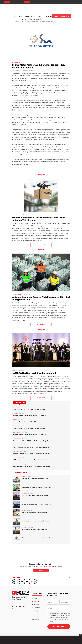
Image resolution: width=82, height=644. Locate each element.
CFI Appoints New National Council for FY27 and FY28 (29, 409)
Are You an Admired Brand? (62, 16)
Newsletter (37, 614)
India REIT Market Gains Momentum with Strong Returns (30, 415)
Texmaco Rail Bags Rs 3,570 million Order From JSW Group (31, 454)
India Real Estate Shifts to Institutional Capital (36, 504)
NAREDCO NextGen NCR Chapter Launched (35, 496)
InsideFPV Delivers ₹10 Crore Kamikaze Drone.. (36, 479)
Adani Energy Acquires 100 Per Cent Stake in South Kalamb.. (31, 447)
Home (15, 16)
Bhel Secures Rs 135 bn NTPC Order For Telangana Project (30, 441)
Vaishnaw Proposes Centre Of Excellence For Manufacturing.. (32, 460)
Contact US (48, 16)
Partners (36, 604)
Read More (41, 245)
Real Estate (15, 371)
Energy (15, 445)
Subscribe (27, 2)
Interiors (15, 420)
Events (33, 16)
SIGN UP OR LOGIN (49, 2)
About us (36, 601)
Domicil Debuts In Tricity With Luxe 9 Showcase (27, 422)
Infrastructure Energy (17, 295)
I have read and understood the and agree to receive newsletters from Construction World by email (60, 618)
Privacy (36, 611)
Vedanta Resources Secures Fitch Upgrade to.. (36, 487)
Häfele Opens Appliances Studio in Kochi (34, 513)
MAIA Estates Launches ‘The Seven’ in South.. (35, 521)
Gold (27, 16)
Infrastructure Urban (17, 215)
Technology (16, 458)
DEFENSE (24, 477)
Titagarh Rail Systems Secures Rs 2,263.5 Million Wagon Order (32, 466)
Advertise (7, 2)
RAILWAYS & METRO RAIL (18, 451)
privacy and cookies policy (58, 615)
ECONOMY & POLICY (16, 63)
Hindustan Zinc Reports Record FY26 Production (36, 538)
